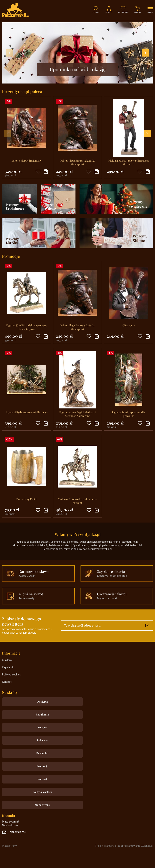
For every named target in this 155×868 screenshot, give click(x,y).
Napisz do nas (18, 832)
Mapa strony (42, 805)
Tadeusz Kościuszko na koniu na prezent (77, 501)
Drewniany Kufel (26, 499)
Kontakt (7, 682)
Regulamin (8, 667)
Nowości (42, 727)
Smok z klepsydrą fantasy (27, 160)
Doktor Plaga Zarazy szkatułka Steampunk (77, 162)
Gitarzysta (129, 325)
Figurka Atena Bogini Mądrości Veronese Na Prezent (77, 414)
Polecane (42, 740)
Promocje (42, 766)
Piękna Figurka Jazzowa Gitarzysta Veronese (128, 162)
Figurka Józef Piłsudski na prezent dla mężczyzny (27, 327)
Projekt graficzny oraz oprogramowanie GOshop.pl (124, 846)
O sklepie (7, 660)
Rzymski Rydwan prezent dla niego (27, 412)
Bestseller (42, 753)
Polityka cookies (11, 675)
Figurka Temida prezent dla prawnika (128, 414)
